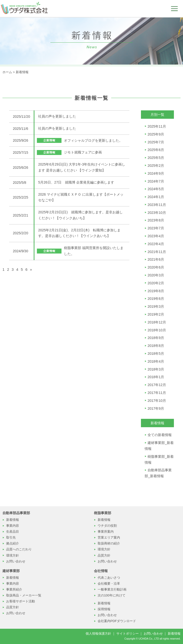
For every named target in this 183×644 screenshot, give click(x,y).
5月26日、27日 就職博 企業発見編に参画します (76, 182)
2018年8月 (156, 346)
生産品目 (13, 532)
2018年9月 (156, 338)
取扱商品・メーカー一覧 (24, 595)
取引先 (11, 537)
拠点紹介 (13, 543)
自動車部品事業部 (16, 513)
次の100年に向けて (112, 595)
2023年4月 (156, 236)
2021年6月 (156, 259)
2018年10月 (157, 330)
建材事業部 (11, 571)
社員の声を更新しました (57, 116)
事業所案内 (106, 532)
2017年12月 (157, 385)
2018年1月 (156, 377)
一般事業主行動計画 (112, 589)
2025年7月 (156, 142)
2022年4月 (156, 244)
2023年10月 (157, 213)
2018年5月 (156, 354)
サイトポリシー (128, 634)
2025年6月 (156, 150)
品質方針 (104, 555)
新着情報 (22, 72)
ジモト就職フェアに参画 (83, 152)
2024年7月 (156, 181)
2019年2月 (156, 314)
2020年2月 (156, 283)
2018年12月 (157, 322)
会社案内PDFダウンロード (117, 621)
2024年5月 (156, 189)
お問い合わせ (16, 561)
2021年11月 (157, 252)
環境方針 (13, 555)
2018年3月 (156, 369)
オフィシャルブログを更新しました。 (93, 140)
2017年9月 (156, 408)
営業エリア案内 (109, 537)
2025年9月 (156, 134)
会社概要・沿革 (109, 584)
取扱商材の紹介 (109, 543)
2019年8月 (156, 291)
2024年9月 (156, 173)
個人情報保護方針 (98, 634)
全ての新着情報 (160, 435)
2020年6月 (156, 267)
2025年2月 (156, 166)
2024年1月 (156, 197)
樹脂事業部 (103, 513)
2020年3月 (156, 275)
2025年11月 (157, 126)
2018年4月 (156, 361)
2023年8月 (156, 220)
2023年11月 (157, 205)
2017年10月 (157, 401)
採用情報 (104, 609)
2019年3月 (156, 306)
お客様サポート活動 (21, 601)
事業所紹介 (14, 589)
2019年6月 (156, 299)
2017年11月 (157, 393)
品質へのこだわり (19, 549)
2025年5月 (156, 158)
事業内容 (13, 526)
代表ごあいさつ (109, 578)
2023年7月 (156, 228)
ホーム (7, 72)
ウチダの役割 (107, 526)
